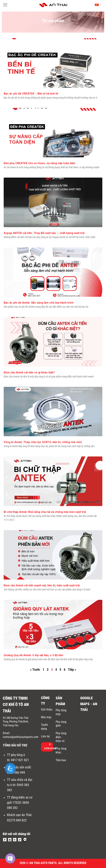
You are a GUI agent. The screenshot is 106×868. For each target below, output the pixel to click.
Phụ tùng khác (61, 750)
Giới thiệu (47, 709)
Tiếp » (72, 670)
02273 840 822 (17, 820)
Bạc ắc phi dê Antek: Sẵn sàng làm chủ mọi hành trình (39, 303)
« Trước (35, 670)
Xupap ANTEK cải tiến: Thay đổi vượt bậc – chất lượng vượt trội (44, 233)
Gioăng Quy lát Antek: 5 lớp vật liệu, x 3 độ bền (33, 655)
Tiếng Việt (98, 5)
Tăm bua (61, 760)
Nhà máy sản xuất (19, 767)
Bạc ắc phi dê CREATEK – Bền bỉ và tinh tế (31, 94)
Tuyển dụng (44, 727)
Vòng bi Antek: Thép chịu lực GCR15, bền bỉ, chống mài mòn (43, 442)
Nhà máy (46, 717)
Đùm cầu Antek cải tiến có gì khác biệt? (29, 372)
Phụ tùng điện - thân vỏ (61, 737)
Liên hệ (45, 736)
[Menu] (5, 5)
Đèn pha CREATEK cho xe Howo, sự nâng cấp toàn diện (39, 163)
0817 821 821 (20, 760)
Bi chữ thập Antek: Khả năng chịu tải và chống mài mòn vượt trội (45, 512)
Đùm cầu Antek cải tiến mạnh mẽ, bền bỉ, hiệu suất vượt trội (42, 585)
